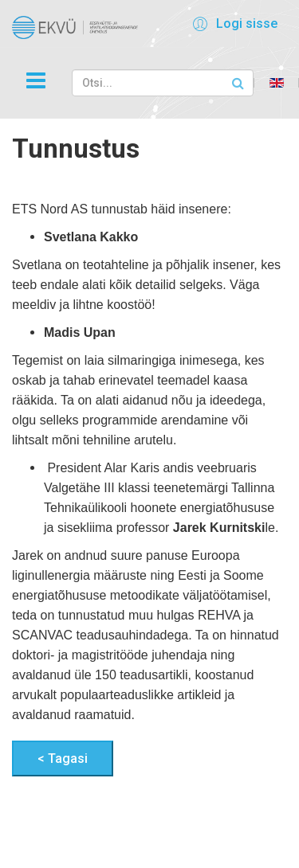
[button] (232, 23)
